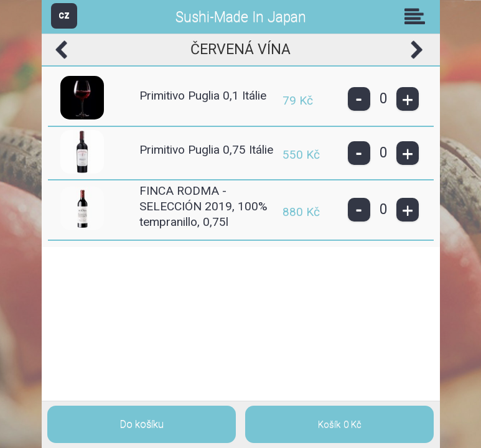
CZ (64, 15)
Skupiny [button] (418, 16)
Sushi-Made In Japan (241, 17)
